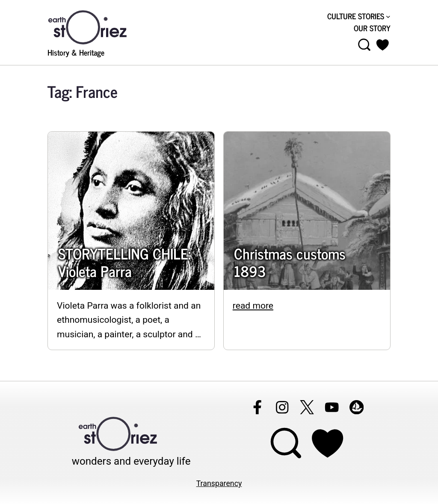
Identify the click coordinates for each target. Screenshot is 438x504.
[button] (383, 45)
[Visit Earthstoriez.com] (101, 27)
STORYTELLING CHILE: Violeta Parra (124, 262)
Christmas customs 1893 (290, 262)
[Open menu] (364, 45)
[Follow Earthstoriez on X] (307, 407)
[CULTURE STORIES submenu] (388, 16)
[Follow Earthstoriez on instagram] (282, 407)
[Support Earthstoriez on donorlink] (327, 443)
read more (253, 305)
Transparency (219, 483)
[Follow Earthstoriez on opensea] (356, 407)
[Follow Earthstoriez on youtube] (331, 407)
